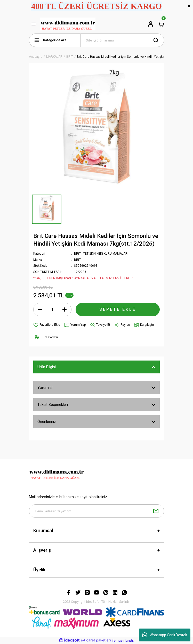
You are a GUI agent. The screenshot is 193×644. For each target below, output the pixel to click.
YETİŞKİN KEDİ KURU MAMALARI (106, 254)
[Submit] (156, 511)
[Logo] (68, 24)
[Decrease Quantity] (40, 310)
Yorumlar (45, 388)
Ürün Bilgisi (47, 367)
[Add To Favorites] (47, 325)
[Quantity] (52, 310)
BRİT (77, 254)
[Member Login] (151, 24)
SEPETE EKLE (118, 309)
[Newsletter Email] (96, 511)
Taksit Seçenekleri (53, 405)
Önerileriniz (47, 422)
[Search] (122, 40)
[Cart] (161, 24)
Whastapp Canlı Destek (165, 635)
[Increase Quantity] (65, 310)
